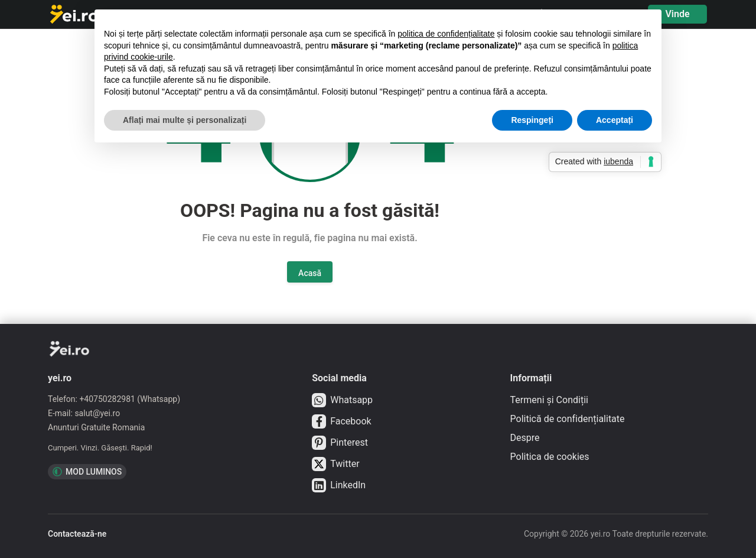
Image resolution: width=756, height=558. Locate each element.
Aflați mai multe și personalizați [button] (185, 120)
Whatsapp (342, 400)
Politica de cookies (550, 457)
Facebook (341, 421)
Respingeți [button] (532, 120)
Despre (525, 438)
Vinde (677, 14)
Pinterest (340, 443)
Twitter (335, 464)
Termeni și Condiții (549, 400)
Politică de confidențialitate (568, 419)
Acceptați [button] (615, 120)
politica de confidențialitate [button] (446, 34)
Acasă (310, 273)
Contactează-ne (77, 534)
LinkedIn (339, 485)
